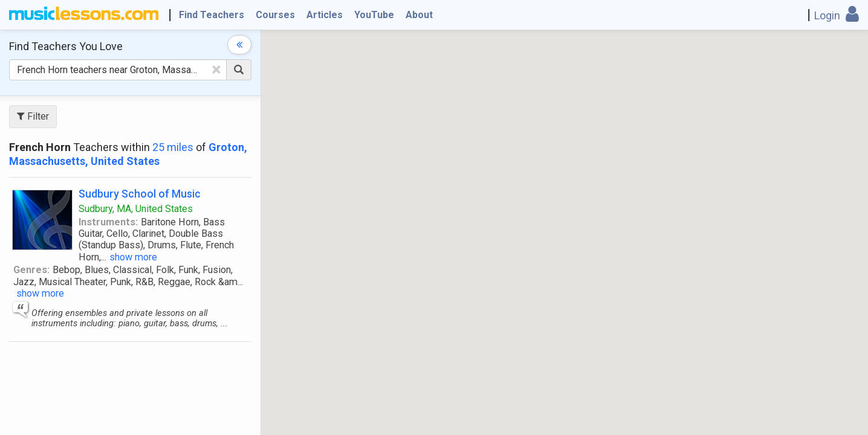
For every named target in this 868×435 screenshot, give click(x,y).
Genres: (31, 270)
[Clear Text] (216, 69)
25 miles (173, 147)
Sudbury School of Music (140, 194)
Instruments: (108, 222)
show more (133, 257)
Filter (33, 116)
